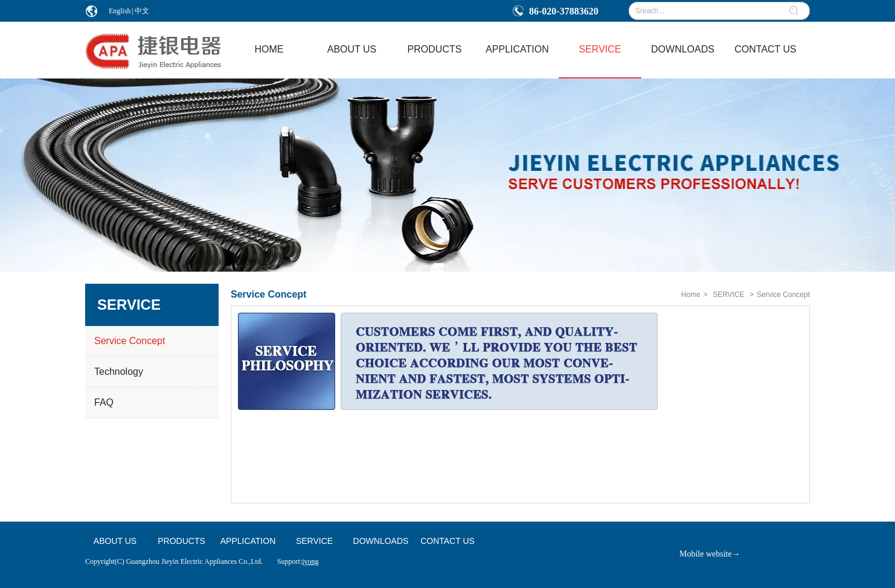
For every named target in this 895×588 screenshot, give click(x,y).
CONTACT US (447, 541)
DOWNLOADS (381, 541)
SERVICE (728, 295)
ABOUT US (115, 541)
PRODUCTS (181, 541)
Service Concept (783, 295)
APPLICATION (248, 541)
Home (691, 295)
